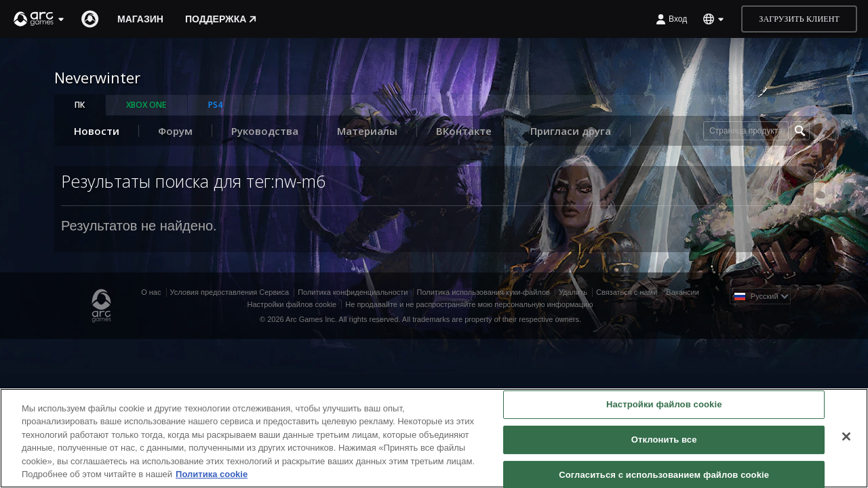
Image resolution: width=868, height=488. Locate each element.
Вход (671, 19)
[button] (39, 19)
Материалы (367, 131)
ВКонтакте (464, 131)
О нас (151, 292)
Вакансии (683, 292)
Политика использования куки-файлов (484, 292)
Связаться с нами (627, 292)
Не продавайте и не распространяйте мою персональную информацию (469, 304)
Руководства (265, 131)
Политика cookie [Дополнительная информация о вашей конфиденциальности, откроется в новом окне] (212, 475)
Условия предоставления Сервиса (230, 292)
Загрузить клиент (799, 19)
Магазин (140, 19)
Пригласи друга (571, 131)
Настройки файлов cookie (292, 304)
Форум (175, 131)
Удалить (573, 292)
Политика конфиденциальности (353, 292)
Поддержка (221, 19)
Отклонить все (664, 440)
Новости (97, 131)
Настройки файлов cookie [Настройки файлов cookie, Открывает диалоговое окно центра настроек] (664, 406)
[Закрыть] (846, 438)
